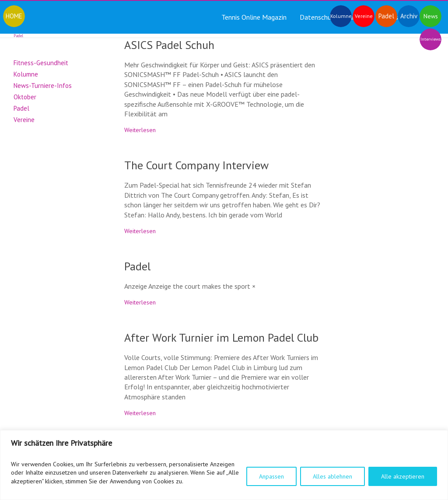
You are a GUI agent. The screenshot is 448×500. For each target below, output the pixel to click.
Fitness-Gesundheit (41, 63)
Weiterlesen (140, 130)
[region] (224, 465)
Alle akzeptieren (403, 476)
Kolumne (26, 74)
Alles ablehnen (332, 476)
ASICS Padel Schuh (169, 45)
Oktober (25, 97)
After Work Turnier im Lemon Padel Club (221, 337)
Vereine (24, 120)
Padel (137, 266)
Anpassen (271, 476)
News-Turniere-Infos (43, 86)
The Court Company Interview (196, 165)
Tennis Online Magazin (254, 17)
